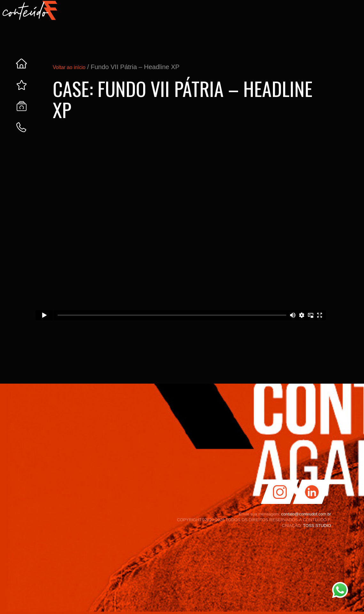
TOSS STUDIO (317, 526)
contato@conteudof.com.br (306, 514)
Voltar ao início (74, 67)
